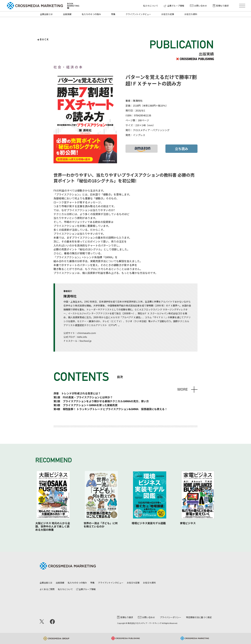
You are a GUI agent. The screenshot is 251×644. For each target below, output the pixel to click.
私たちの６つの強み (91, 14)
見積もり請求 (221, 6)
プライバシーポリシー (170, 617)
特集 (113, 14)
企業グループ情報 (174, 6)
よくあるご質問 (47, 589)
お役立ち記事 (168, 14)
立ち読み (181, 149)
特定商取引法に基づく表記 (199, 617)
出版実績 (67, 14)
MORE (183, 389)
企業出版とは (46, 14)
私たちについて (151, 6)
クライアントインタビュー (138, 14)
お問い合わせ (198, 6)
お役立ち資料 (191, 14)
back (45, 39)
